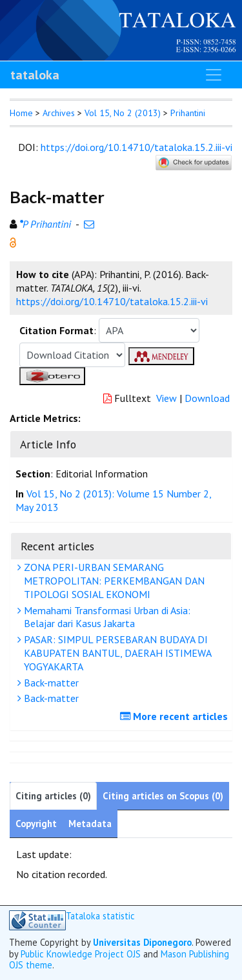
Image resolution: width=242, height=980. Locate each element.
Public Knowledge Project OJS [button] (81, 954)
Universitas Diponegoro (142, 942)
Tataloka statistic (100, 916)
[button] (13, 241)
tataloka (35, 75)
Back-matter (50, 683)
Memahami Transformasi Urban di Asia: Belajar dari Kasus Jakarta (106, 617)
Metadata (90, 824)
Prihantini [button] (188, 113)
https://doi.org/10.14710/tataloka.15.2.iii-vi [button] (112, 301)
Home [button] (21, 113)
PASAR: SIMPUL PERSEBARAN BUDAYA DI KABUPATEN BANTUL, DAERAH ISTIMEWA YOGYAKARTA (116, 653)
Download (207, 398)
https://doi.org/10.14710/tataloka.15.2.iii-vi (136, 147)
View (166, 398)
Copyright (36, 824)
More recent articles (176, 716)
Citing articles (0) (53, 796)
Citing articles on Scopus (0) (163, 796)
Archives (59, 113)
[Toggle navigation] (214, 75)
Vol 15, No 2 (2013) (123, 113)
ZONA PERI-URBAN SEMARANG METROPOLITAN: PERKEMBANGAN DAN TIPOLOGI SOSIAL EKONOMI (113, 581)
